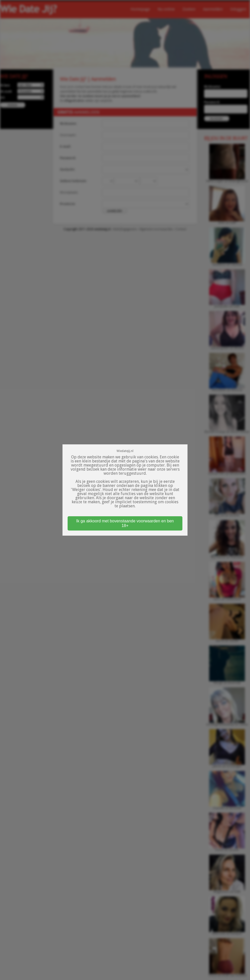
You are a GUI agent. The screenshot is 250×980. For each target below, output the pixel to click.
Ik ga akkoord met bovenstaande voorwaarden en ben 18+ (125, 523)
